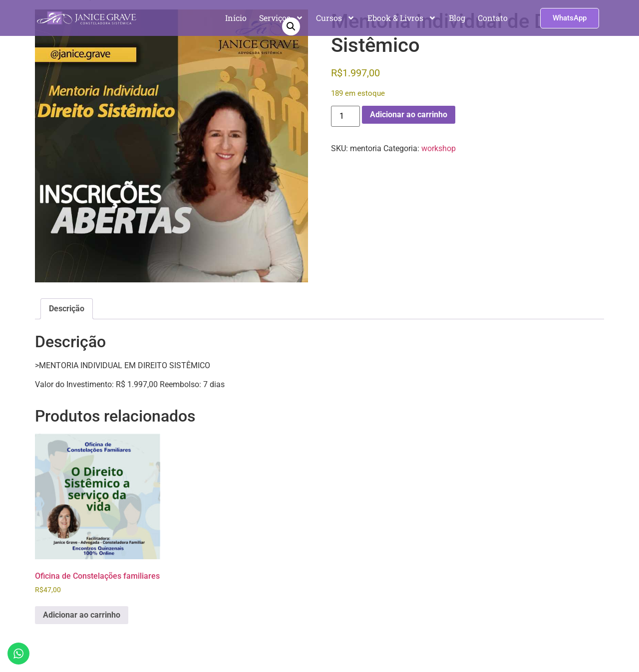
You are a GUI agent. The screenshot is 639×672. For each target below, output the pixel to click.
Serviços (281, 18)
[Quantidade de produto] (345, 116)
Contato (493, 18)
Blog (457, 18)
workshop (439, 148)
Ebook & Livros (402, 18)
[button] (291, 26)
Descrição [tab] (67, 309)
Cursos (335, 18)
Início (236, 18)
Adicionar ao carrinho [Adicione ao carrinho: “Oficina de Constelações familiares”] (82, 615)
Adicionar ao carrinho (409, 114)
